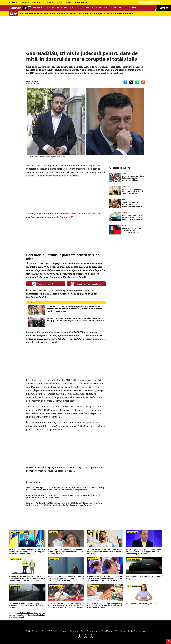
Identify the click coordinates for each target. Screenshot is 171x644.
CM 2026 (68, 2)
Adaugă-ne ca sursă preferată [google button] (86, 284)
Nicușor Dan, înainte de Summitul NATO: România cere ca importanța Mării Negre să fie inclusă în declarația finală (27, 552)
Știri (124, 173)
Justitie (74, 8)
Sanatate (97, 8)
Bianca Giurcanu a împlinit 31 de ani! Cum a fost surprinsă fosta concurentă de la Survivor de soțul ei (66, 552)
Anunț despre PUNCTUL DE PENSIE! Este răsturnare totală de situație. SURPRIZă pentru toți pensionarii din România (63, 496)
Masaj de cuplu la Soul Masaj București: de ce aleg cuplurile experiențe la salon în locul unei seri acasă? (27, 615)
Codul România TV (109, 631)
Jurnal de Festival (80, 2)
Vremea (108, 8)
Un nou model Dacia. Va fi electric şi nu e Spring (144, 578)
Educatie (85, 8)
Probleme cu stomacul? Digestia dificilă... (143, 604)
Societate (50, 8)
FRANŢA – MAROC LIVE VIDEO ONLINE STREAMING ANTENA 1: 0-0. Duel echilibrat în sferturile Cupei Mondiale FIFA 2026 (133, 231)
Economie (63, 8)
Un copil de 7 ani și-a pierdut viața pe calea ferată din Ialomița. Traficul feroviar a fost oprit (27, 606)
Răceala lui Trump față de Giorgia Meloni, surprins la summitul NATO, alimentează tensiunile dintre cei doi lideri (66, 579)
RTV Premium (25, 2)
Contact (64, 631)
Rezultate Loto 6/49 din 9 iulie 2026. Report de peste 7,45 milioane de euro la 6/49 (133, 178)
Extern (118, 8)
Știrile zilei (13, 2)
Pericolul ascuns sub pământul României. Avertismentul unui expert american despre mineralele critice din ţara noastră (27, 579)
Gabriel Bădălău (86, 270)
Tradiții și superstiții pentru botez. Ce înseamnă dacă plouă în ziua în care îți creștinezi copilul (133, 204)
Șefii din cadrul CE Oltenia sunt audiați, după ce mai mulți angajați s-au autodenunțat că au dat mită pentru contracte (76, 320)
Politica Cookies (32, 631)
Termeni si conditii (49, 631)
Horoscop (36, 2)
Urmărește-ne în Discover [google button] (46, 284)
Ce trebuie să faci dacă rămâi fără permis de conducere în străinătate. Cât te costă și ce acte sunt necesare (133, 217)
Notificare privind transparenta (133, 631)
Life (126, 8)
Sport (133, 8)
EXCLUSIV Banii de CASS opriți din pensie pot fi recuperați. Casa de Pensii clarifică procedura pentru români (105, 606)
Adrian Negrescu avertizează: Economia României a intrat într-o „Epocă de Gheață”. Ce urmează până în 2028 (144, 552)
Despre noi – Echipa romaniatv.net (84, 631)
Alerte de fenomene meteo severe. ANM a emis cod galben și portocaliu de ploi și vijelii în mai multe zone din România (76, 13)
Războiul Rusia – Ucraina (52, 2)
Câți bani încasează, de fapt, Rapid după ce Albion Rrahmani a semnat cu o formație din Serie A (105, 552)
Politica (38, 8)
